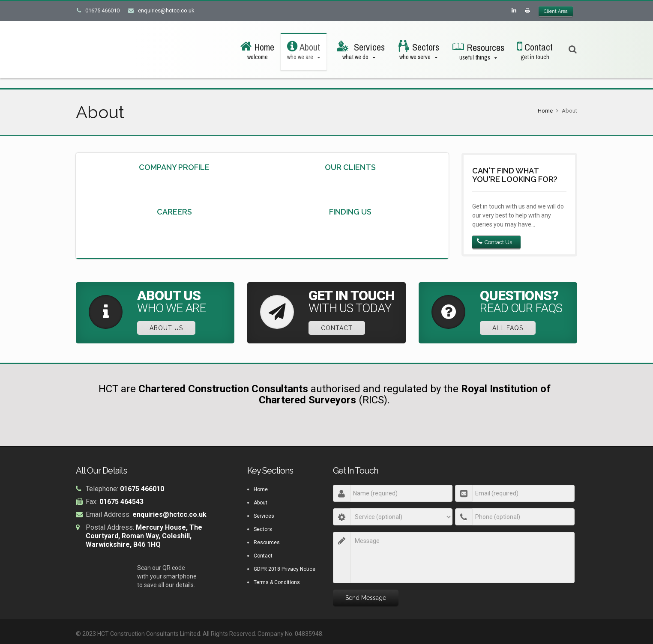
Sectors (263, 530)
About (261, 503)
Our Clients (350, 167)
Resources (267, 543)
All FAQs (509, 328)
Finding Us (350, 212)
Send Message (366, 598)
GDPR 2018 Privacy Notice (285, 569)
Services (264, 516)
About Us (167, 328)
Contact (338, 328)
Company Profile (174, 167)
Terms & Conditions (277, 583)
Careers (174, 212)
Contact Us (494, 242)
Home (545, 111)
